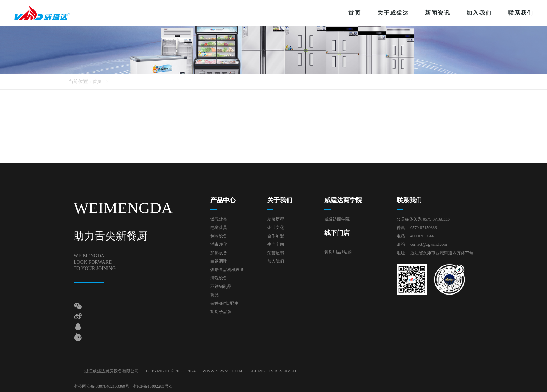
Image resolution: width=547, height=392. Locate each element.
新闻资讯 (438, 13)
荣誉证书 (276, 253)
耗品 (215, 295)
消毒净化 (219, 244)
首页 (354, 13)
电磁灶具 (219, 228)
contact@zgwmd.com (429, 244)
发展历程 (276, 219)
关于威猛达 (393, 13)
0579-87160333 (436, 219)
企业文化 (276, 228)
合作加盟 (276, 236)
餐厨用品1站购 (338, 252)
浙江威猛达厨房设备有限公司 (112, 371)
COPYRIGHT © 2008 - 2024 (171, 371)
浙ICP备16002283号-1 (152, 386)
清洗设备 (219, 278)
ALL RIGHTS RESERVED (272, 371)
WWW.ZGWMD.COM (222, 371)
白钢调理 (219, 261)
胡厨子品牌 (221, 312)
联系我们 (521, 13)
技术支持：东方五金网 (452, 386)
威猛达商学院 (337, 219)
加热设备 (219, 253)
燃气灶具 (219, 219)
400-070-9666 (422, 236)
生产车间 (276, 244)
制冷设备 (219, 236)
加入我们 (479, 13)
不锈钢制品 (221, 286)
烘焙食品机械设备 (227, 270)
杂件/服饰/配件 (224, 303)
